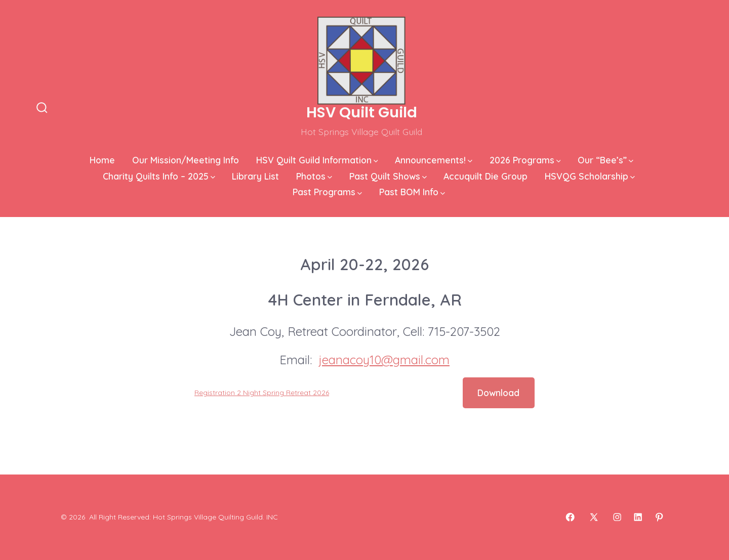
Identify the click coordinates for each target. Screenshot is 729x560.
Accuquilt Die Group (485, 176)
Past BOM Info (412, 192)
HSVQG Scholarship (590, 176)
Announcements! (434, 160)
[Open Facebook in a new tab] (570, 517)
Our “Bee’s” (605, 160)
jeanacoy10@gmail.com (384, 360)
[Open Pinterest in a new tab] (659, 517)
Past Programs (327, 192)
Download (498, 393)
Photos (314, 176)
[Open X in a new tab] (594, 517)
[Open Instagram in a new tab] (617, 517)
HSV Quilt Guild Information (317, 160)
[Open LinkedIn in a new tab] (638, 517)
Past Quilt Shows (388, 176)
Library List (255, 176)
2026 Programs (525, 160)
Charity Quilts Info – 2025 (159, 176)
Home (102, 160)
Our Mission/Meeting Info (186, 160)
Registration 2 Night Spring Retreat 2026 (262, 393)
